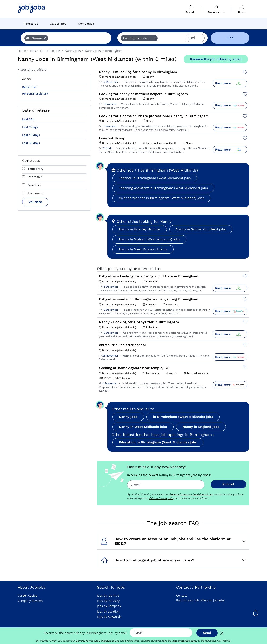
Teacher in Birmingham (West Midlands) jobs (155, 178)
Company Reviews (30, 601)
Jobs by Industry (108, 601)
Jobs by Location (108, 611)
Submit (228, 484)
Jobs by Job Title (108, 596)
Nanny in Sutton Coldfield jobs (201, 229)
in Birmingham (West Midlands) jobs (183, 417)
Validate (35, 202)
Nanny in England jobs (201, 427)
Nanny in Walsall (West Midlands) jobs (149, 239)
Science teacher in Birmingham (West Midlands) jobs (161, 198)
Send (207, 633)
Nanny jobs (128, 417)
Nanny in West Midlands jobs (143, 427)
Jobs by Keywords (109, 617)
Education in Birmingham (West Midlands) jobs (158, 442)
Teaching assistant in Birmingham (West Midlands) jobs (163, 188)
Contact (182, 596)
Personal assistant (35, 94)
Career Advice (27, 596)
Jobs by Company (109, 606)
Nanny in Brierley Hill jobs (140, 229)
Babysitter (30, 87)
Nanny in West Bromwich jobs (143, 249)
